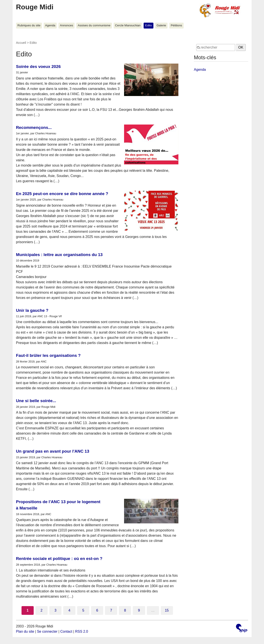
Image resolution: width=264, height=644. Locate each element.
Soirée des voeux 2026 (38, 67)
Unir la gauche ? (32, 310)
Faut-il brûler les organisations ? (48, 355)
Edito (149, 25)
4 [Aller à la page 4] (69, 610)
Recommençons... (34, 127)
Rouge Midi (35, 7)
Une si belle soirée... (36, 401)
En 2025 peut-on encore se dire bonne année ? (62, 194)
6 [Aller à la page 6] (97, 610)
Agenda (50, 25)
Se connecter (47, 631)
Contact (66, 631)
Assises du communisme (94, 25)
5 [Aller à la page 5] (83, 610)
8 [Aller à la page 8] (125, 610)
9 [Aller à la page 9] (139, 610)
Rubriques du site (29, 25)
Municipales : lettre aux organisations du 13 (59, 255)
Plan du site (25, 631)
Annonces (66, 25)
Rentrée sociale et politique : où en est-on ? (59, 559)
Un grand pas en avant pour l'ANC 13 (53, 451)
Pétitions (176, 25)
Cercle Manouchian (128, 25)
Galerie (161, 25)
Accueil (21, 43)
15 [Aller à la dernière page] (167, 610)
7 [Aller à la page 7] (111, 610)
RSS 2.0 (82, 631)
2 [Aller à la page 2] (42, 610)
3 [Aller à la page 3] (56, 610)
